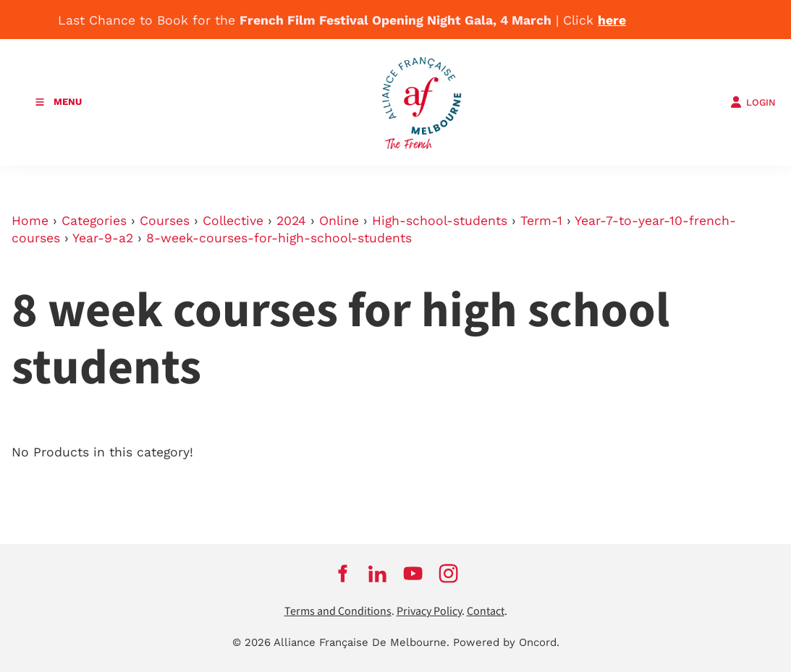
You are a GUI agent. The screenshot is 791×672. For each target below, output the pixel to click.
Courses (165, 221)
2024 (291, 221)
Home (30, 221)
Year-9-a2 (103, 238)
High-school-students (440, 221)
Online (339, 221)
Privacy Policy (429, 612)
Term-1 (541, 221)
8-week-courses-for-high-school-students (279, 238)
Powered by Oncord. (506, 642)
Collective (233, 221)
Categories (94, 221)
